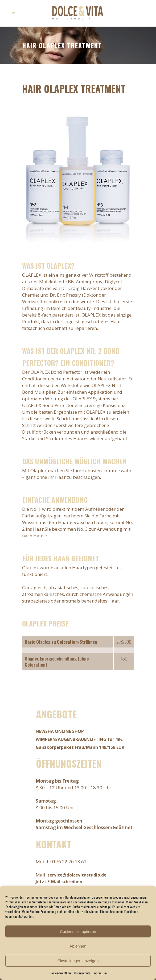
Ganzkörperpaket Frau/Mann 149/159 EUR (80, 747)
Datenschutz (82, 973)
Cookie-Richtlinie (61, 973)
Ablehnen (78, 946)
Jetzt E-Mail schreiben (59, 882)
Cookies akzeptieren (78, 931)
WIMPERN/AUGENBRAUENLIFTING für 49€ (79, 739)
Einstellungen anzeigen (78, 961)
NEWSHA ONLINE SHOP (60, 731)
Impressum (100, 973)
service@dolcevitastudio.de (77, 875)
